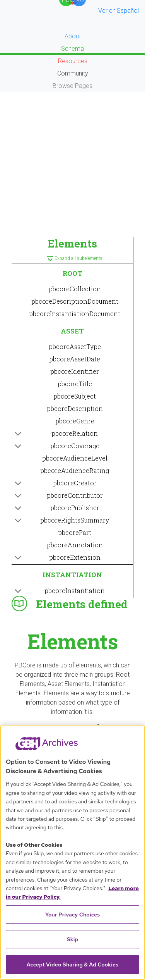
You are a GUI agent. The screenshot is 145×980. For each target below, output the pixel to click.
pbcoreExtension (75, 557)
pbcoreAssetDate (75, 359)
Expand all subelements (72, 259)
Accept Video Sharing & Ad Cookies (73, 965)
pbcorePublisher (75, 508)
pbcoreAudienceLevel (75, 458)
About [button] (73, 36)
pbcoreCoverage (75, 446)
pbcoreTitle (75, 384)
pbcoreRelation (75, 433)
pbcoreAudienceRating (75, 470)
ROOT (72, 273)
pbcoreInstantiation (75, 591)
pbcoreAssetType (75, 346)
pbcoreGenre (75, 421)
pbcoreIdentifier (75, 371)
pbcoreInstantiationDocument (75, 314)
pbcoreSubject (75, 396)
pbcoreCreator (75, 483)
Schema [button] (72, 49)
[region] (72, 853)
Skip (73, 939)
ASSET (72, 331)
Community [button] (73, 73)
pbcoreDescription (75, 408)
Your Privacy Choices (73, 915)
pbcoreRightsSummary (75, 520)
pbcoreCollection (75, 289)
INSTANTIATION (72, 575)
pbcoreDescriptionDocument (75, 301)
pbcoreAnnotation (75, 545)
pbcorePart (75, 532)
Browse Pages (72, 86)
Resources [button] (73, 61)
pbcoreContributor (75, 495)
